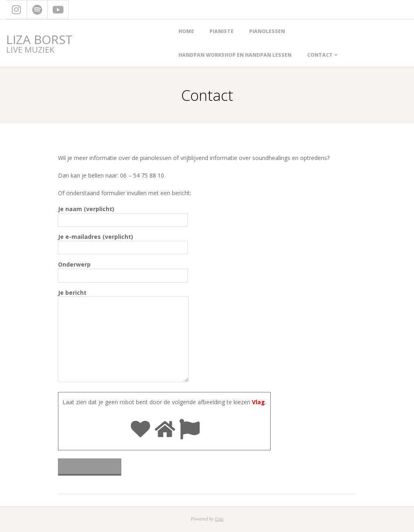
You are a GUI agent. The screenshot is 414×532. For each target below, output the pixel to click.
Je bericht (123, 336)
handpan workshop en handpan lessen (235, 55)
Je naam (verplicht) (123, 214)
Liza (219, 519)
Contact (320, 55)
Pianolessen (267, 31)
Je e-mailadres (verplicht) (123, 242)
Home (186, 31)
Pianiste (221, 31)
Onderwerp (123, 270)
